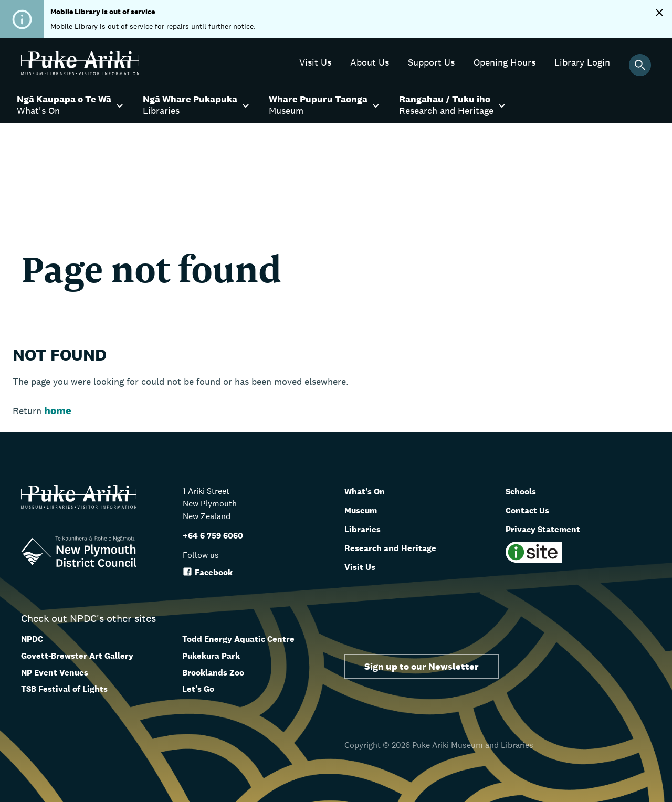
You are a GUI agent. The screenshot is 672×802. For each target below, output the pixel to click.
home (58, 410)
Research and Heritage (399, 547)
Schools (524, 491)
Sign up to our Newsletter (422, 666)
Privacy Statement (551, 529)
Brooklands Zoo (213, 673)
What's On (369, 491)
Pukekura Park (211, 656)
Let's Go (198, 689)
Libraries (366, 529)
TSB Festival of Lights (64, 689)
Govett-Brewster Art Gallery (77, 656)
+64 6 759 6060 (213, 536)
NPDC (32, 639)
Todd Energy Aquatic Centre (238, 639)
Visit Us (363, 566)
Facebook (208, 572)
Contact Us (532, 510)
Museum (365, 510)
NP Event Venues (55, 673)
